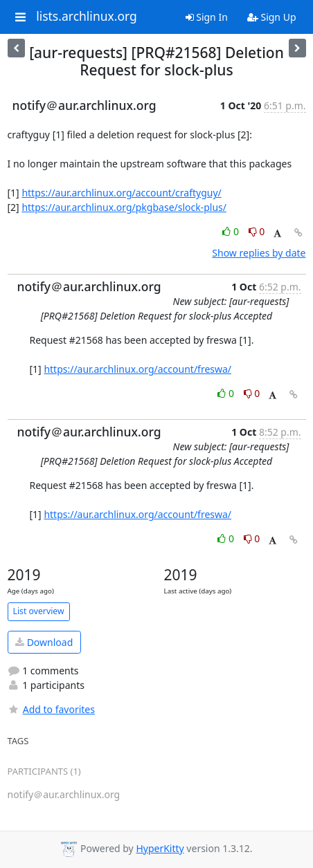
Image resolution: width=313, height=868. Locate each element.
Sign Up (272, 17)
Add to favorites (51, 709)
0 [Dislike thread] (257, 231)
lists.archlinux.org (87, 17)
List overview (39, 611)
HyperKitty (160, 848)
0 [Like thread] (232, 231)
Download (44, 642)
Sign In (207, 17)
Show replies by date (259, 253)
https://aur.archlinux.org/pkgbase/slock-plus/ (124, 207)
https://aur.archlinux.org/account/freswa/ (137, 369)
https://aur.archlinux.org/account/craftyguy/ (121, 193)
